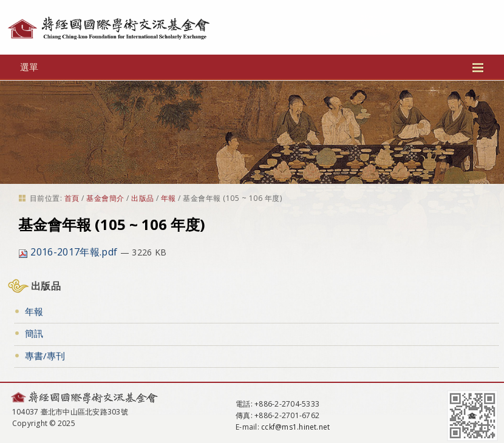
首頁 (72, 198)
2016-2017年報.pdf (69, 252)
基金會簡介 (105, 198)
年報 (169, 198)
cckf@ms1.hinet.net (295, 427)
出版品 (142, 198)
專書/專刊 (45, 356)
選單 (252, 67)
